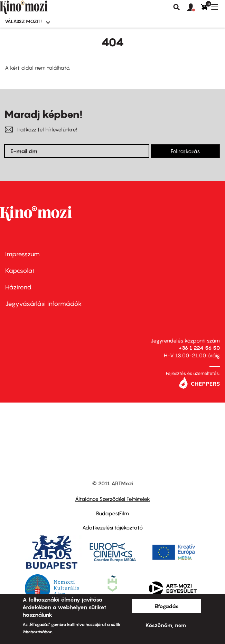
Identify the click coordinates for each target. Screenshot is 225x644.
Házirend (18, 287)
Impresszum (22, 254)
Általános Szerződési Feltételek (112, 499)
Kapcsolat (20, 271)
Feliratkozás (185, 151)
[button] (194, 8)
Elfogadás (167, 606)
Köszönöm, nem (166, 625)
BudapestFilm (112, 513)
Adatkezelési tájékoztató (112, 527)
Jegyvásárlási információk (44, 304)
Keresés (177, 7)
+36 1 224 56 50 (199, 348)
